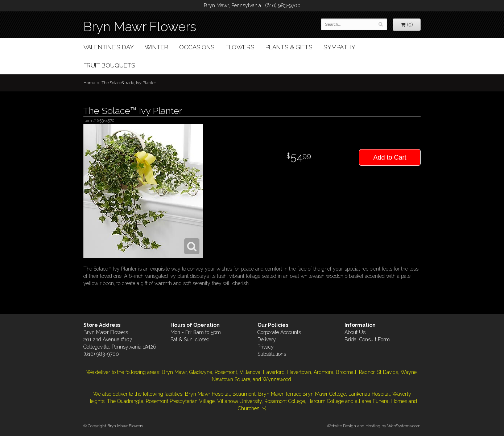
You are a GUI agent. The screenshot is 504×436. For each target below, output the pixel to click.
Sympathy (339, 47)
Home (89, 83)
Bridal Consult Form (367, 340)
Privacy (266, 347)
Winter (156, 47)
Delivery (267, 340)
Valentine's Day (109, 47)
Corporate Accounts (279, 332)
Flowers (240, 47)
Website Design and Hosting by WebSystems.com (374, 426)
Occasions (197, 47)
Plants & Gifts (289, 47)
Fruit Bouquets (109, 65)
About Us (355, 332)
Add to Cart (390, 157)
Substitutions (272, 354)
